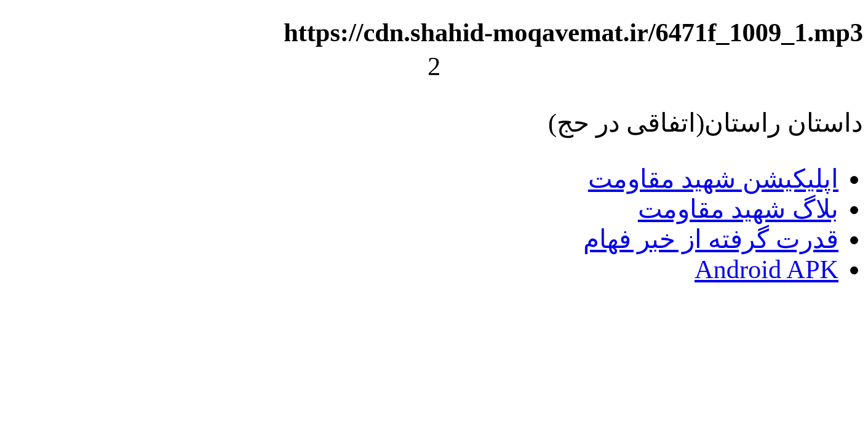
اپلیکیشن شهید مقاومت (713, 179)
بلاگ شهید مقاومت (738, 209)
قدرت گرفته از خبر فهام (711, 239)
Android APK (766, 269)
